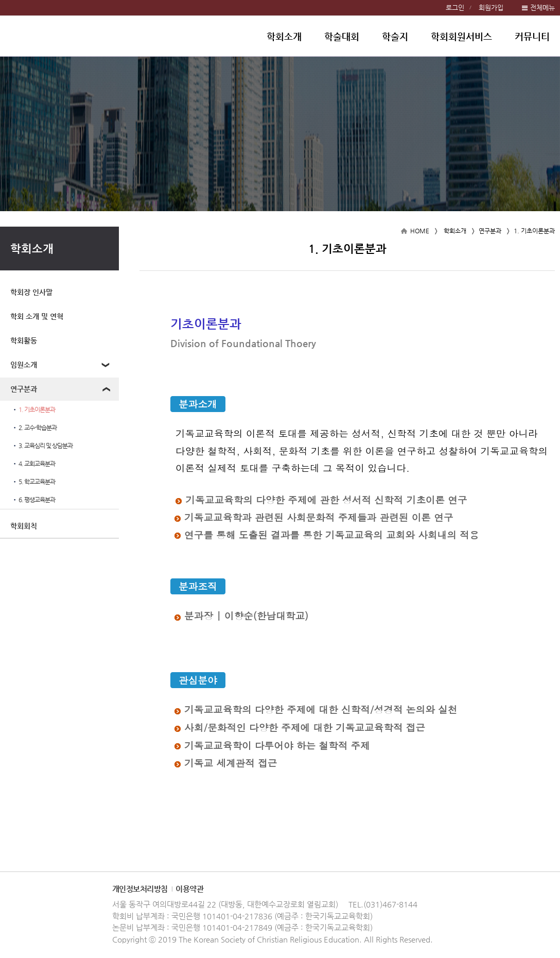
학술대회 (342, 36)
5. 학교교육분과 (33, 482)
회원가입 (491, 7)
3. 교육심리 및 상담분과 (42, 446)
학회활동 (24, 340)
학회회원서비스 (461, 36)
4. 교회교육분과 (33, 464)
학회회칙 (24, 526)
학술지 (395, 36)
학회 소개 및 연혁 (37, 316)
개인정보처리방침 (140, 889)
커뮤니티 (532, 36)
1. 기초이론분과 (33, 410)
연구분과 (24, 389)
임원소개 (24, 365)
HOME (420, 231)
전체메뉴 (542, 7)
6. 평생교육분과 (33, 500)
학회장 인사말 (31, 292)
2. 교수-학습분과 (34, 428)
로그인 (455, 7)
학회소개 (284, 36)
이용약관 (189, 889)
